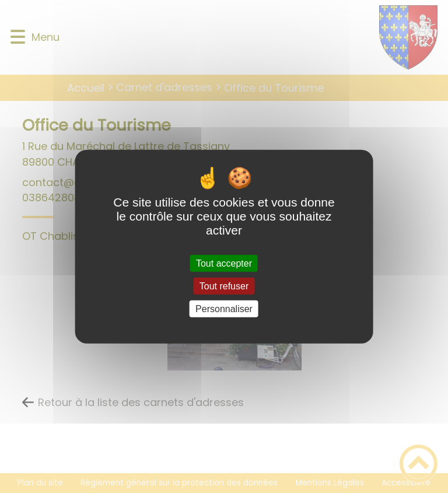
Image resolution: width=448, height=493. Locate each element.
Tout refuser (224, 286)
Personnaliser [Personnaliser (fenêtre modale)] (224, 309)
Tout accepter (224, 263)
